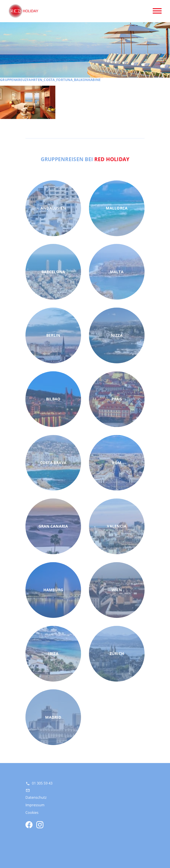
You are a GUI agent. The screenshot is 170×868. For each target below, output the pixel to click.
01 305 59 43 (42, 783)
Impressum (35, 805)
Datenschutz (36, 797)
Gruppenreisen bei (85, 159)
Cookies (32, 813)
